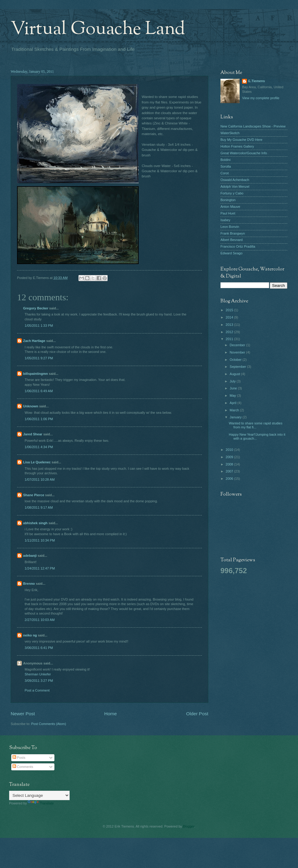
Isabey (225, 220)
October (236, 360)
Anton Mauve (230, 207)
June (234, 388)
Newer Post (23, 714)
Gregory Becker (36, 308)
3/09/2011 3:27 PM (39, 681)
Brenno (29, 584)
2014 (230, 317)
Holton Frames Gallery (237, 146)
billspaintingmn (36, 374)
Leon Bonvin (230, 227)
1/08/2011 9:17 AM (39, 507)
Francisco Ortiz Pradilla (238, 246)
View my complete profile (261, 98)
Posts (19, 758)
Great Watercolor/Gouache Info (244, 153)
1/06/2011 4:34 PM (39, 447)
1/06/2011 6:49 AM (39, 391)
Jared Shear (33, 434)
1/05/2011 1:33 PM (39, 326)
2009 (230, 457)
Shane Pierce (34, 495)
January (236, 417)
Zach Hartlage (34, 341)
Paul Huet (228, 213)
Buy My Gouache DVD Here (241, 140)
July (233, 381)
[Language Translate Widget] (39, 795)
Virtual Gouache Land (98, 29)
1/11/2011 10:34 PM (40, 540)
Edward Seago (231, 253)
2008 (230, 464)
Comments (23, 767)
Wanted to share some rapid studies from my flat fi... (256, 425)
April (233, 403)
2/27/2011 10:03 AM (40, 620)
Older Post (197, 714)
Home (111, 714)
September (238, 367)
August (235, 374)
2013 (230, 325)
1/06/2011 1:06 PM (39, 419)
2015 (230, 310)
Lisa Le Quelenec (37, 462)
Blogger (189, 826)
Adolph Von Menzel (235, 186)
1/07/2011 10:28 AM (40, 479)
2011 (230, 339)
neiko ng (30, 635)
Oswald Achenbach (235, 180)
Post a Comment (37, 690)
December (238, 345)
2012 (230, 332)
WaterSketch (230, 133)
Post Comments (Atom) (49, 724)
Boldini (225, 160)
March (235, 410)
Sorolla (226, 166)
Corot (225, 173)
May (233, 396)
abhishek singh (35, 523)
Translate (41, 803)
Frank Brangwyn (233, 233)
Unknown (31, 406)
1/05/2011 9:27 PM (39, 358)
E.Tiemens (256, 81)
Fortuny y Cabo (232, 193)
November (238, 352)
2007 (230, 471)
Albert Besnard (232, 240)
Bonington (228, 200)
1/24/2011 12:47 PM (40, 568)
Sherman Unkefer (38, 674)
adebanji (30, 556)
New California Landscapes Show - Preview (253, 126)
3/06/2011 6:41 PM (39, 648)
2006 (230, 479)
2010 (230, 450)
